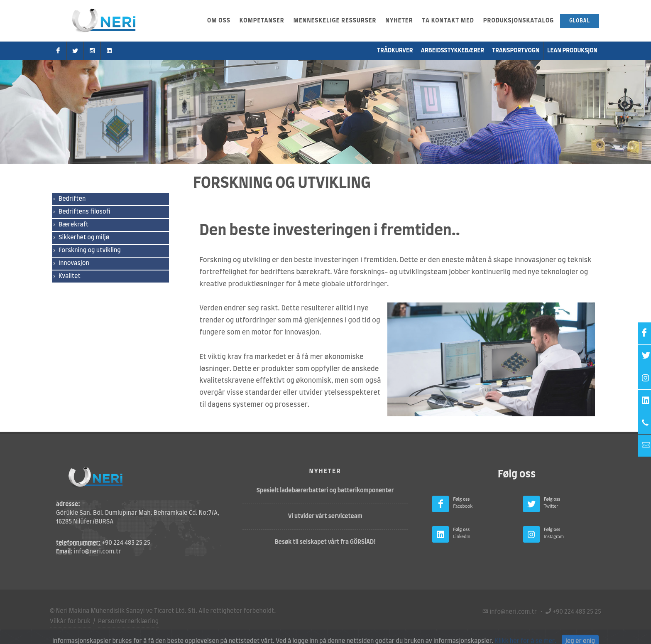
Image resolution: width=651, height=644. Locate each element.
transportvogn (516, 51)
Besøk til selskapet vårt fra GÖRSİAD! (325, 542)
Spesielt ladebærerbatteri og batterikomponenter (325, 491)
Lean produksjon (572, 51)
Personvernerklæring (128, 622)
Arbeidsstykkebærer (453, 51)
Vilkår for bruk (70, 622)
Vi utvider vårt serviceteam (325, 516)
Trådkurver (395, 51)
